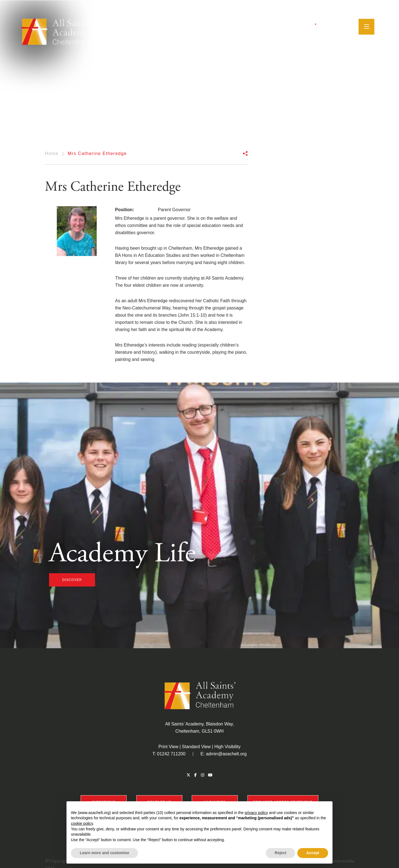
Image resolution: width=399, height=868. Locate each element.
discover (72, 580)
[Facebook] (327, 26)
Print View (168, 747)
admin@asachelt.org (226, 754)
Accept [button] (313, 853)
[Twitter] (320, 26)
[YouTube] (340, 26)
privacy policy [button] (256, 813)
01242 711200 (171, 754)
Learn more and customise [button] (104, 853)
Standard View (196, 747)
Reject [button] (280, 853)
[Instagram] (333, 26)
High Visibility (227, 747)
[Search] (349, 26)
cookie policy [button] (82, 823)
